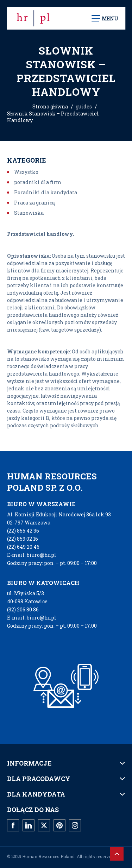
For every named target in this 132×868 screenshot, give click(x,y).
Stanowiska (29, 213)
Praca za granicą (34, 203)
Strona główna (50, 106)
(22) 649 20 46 (23, 547)
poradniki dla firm (38, 182)
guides (84, 106)
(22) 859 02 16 (23, 539)
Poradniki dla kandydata (46, 192)
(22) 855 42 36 (23, 531)
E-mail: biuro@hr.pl (32, 555)
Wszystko (26, 172)
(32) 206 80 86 (23, 609)
